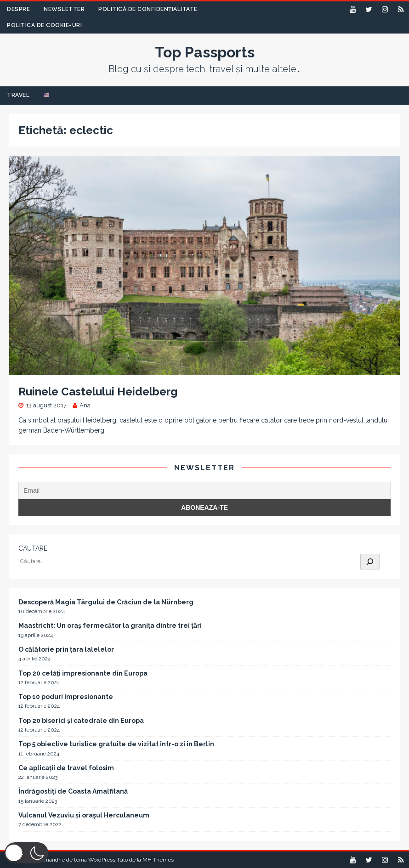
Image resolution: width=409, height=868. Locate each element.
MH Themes (158, 860)
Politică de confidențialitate (148, 9)
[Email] (204, 490)
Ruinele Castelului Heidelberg (98, 392)
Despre (18, 9)
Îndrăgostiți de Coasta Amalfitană (73, 791)
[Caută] (370, 562)
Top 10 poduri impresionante (66, 697)
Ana (85, 405)
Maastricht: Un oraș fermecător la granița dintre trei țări (110, 626)
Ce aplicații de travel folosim (66, 768)
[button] (26, 853)
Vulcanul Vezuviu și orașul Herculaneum (84, 815)
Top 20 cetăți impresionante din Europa (83, 673)
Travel (18, 95)
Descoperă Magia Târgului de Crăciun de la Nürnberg (106, 602)
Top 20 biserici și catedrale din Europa (81, 721)
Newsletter (64, 9)
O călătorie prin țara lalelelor (66, 649)
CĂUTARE (33, 548)
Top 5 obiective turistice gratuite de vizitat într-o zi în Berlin (116, 744)
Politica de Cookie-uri (44, 25)
